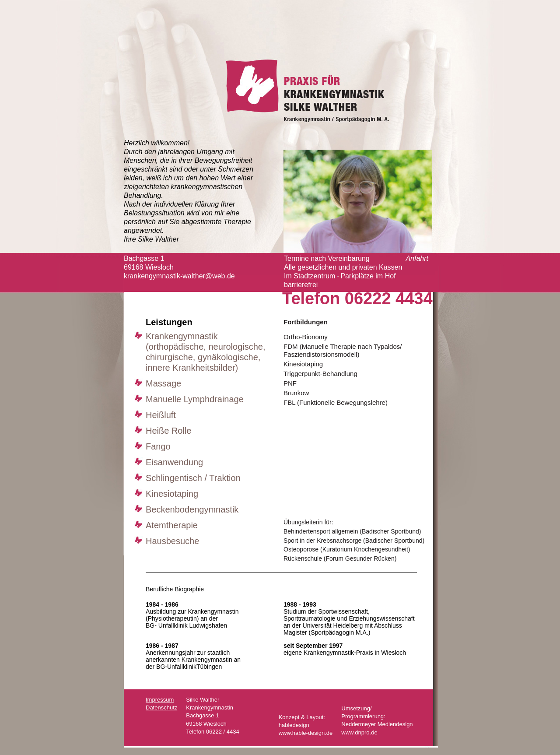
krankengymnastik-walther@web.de (179, 276)
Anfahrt (417, 258)
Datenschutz (161, 708)
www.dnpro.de (359, 732)
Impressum (160, 700)
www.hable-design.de (306, 733)
